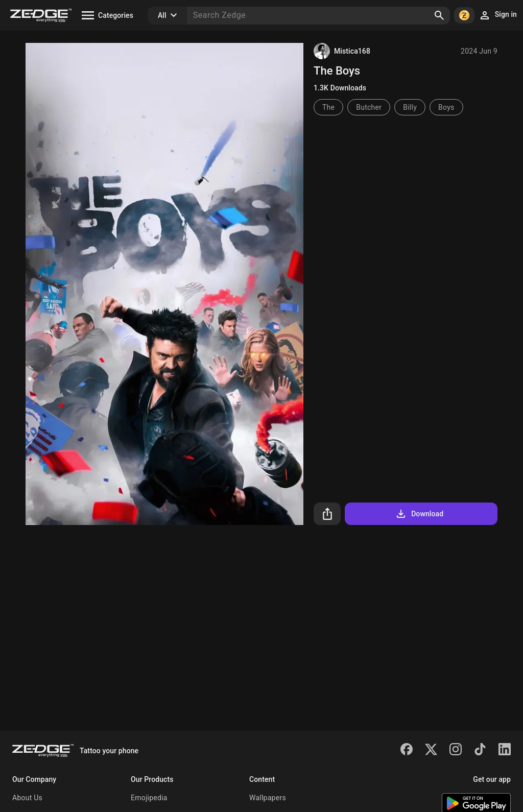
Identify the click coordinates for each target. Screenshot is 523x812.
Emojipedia (149, 798)
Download (419, 514)
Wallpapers (268, 798)
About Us (27, 798)
